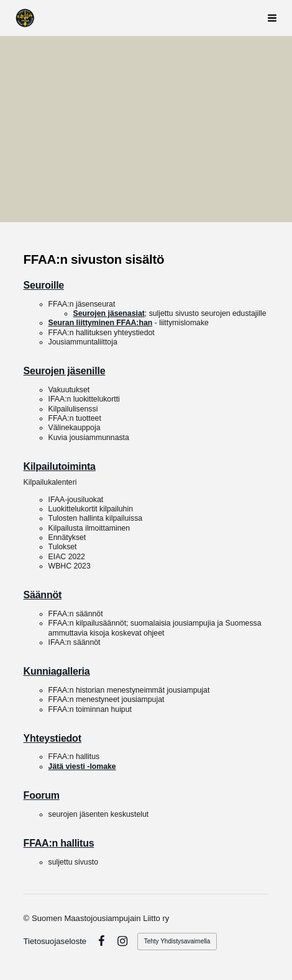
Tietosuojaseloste (55, 941)
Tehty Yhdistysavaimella (177, 941)
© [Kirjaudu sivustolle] (28, 918)
